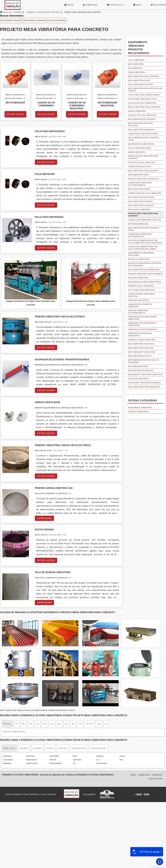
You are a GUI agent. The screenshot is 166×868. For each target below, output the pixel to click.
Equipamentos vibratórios (141, 144)
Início (69, 5)
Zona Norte (24, 748)
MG (24, 724)
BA (73, 724)
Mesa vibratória (136, 64)
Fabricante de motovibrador (142, 330)
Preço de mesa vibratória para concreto (143, 157)
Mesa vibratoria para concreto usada (144, 139)
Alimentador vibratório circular (145, 220)
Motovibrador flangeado (141, 371)
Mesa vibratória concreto (141, 206)
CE (80, 724)
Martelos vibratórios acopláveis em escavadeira (145, 264)
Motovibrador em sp (138, 366)
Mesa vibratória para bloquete (143, 171)
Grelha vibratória (137, 111)
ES (31, 724)
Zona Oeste (37, 748)
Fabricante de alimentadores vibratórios (143, 318)
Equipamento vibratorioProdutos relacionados (139, 48)
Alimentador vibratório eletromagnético (140, 184)
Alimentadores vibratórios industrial (142, 295)
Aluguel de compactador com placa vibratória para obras (143, 248)
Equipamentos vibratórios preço (144, 282)
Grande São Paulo (79, 748)
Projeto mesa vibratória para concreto (143, 215)
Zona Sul (50, 748)
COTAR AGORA (15, 114)
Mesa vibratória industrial (11, 20)
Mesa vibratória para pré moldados (140, 124)
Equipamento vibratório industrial (145, 375)
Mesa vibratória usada (139, 80)
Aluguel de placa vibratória (142, 103)
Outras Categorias (143, 401)
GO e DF (89, 724)
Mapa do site (156, 779)
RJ (17, 724)
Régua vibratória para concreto (144, 107)
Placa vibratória (136, 60)
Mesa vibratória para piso (141, 348)
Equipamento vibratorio (140, 408)
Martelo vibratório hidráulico (143, 179)
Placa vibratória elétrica (141, 85)
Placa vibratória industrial (142, 290)
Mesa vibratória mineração (141, 130)
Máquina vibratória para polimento (145, 274)
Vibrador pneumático (139, 300)
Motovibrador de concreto (142, 119)
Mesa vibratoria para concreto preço (144, 229)
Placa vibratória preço (140, 148)
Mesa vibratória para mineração (144, 387)
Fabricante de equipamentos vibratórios (142, 324)
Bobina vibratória (137, 152)
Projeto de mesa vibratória (142, 163)
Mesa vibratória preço (139, 189)
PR (45, 724)
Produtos (115, 5)
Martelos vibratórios (139, 259)
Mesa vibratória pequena (140, 201)
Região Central (9, 748)
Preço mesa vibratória (57, 20)
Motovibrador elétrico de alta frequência (143, 361)
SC (52, 724)
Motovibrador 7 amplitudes (142, 352)
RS (59, 724)
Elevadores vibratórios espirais (144, 383)
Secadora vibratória (138, 278)
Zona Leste (63, 748)
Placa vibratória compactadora (35, 20)
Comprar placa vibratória (141, 286)
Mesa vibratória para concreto (144, 76)
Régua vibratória (137, 72)
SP (38, 724)
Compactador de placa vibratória (145, 193)
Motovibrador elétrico (140, 356)
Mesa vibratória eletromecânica (144, 270)
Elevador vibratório (138, 379)
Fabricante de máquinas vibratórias (140, 335)
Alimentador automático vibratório (140, 305)
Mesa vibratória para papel (141, 197)
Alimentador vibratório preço (143, 134)
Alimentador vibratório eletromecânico (140, 235)
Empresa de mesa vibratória (142, 340)
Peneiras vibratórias (138, 412)
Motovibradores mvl (138, 224)
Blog (137, 5)
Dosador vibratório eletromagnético (138, 312)
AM (99, 724)
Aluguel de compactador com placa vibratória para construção (145, 242)
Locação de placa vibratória (142, 115)
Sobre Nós (90, 5)
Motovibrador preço (138, 175)
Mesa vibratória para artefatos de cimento (145, 90)
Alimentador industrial (140, 167)
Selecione (7, 724)
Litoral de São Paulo (99, 748)
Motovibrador (135, 68)
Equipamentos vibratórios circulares (141, 254)
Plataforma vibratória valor (142, 99)
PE (66, 724)
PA (106, 724)
